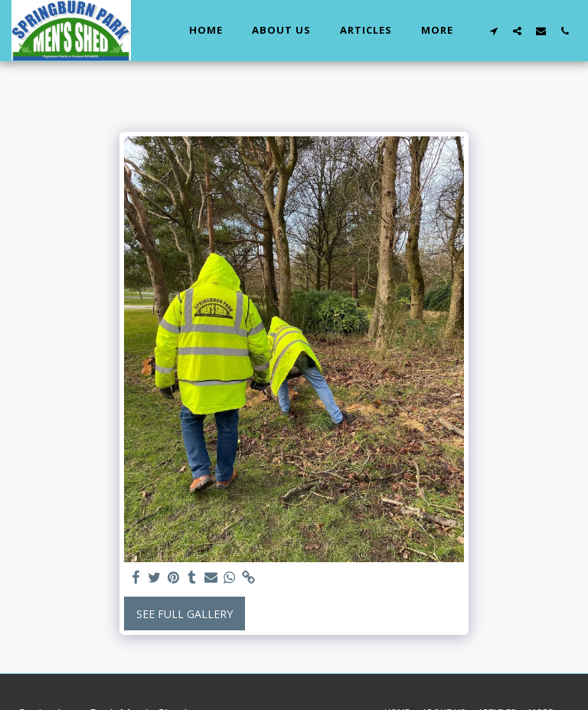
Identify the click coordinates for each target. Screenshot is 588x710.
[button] (493, 31)
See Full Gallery (185, 614)
